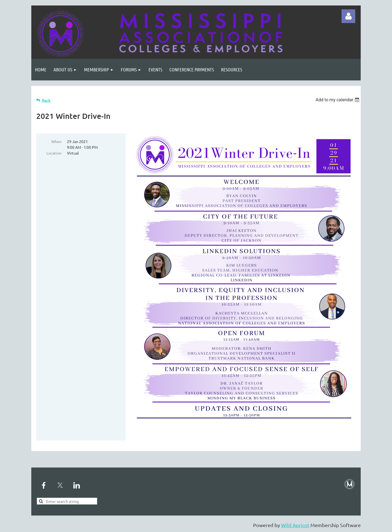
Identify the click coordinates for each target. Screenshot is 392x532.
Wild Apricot (295, 525)
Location (54, 153)
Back (46, 100)
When (56, 141)
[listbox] (338, 100)
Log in (348, 16)
